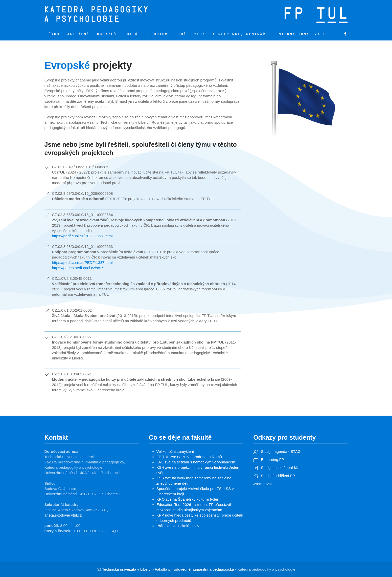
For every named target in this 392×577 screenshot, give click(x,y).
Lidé (181, 34)
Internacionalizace (301, 34)
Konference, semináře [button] (240, 34)
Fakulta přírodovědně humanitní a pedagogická (194, 569)
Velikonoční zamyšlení (175, 451)
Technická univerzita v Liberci (127, 569)
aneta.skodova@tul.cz (63, 515)
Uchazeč (107, 34)
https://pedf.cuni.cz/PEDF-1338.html (82, 236)
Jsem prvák (263, 484)
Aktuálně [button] (78, 34)
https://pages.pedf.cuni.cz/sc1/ (78, 268)
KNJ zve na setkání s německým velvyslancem (196, 462)
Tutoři (132, 34)
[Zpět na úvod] (129, 14)
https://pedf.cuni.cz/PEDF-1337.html (82, 262)
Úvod (54, 34)
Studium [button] (158, 34)
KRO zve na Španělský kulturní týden (188, 499)
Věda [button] (199, 34)
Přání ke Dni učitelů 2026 (178, 526)
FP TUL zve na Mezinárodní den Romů (189, 457)
